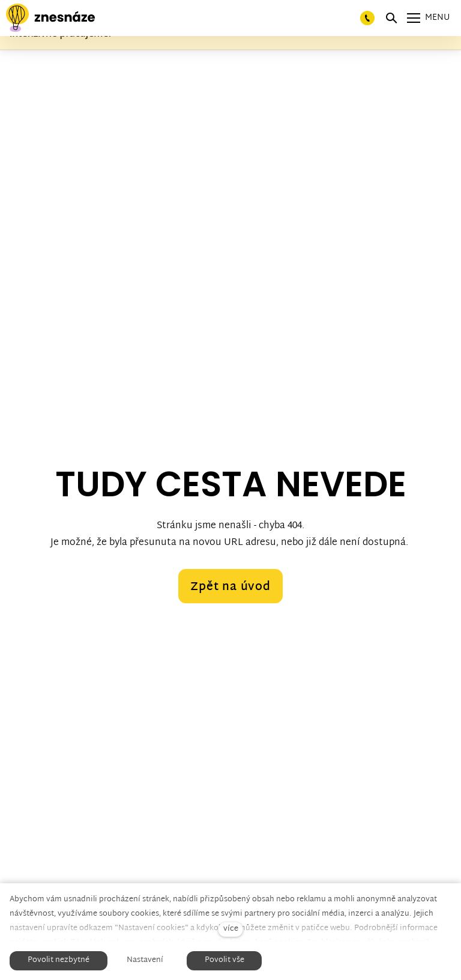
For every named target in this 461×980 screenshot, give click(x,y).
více (231, 929)
